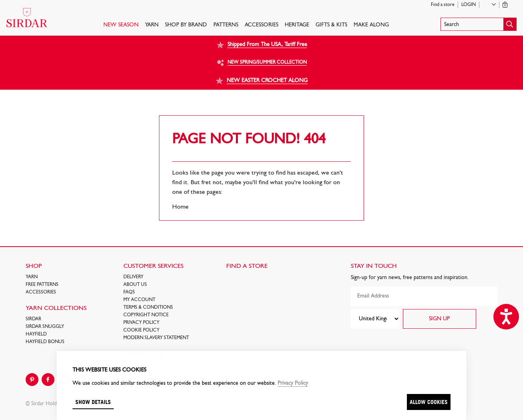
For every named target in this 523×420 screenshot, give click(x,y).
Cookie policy (141, 330)
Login (469, 5)
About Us (135, 285)
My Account (139, 300)
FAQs (129, 292)
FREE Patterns (42, 285)
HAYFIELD (36, 334)
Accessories (261, 25)
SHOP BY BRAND (186, 25)
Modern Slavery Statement (156, 338)
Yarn (152, 25)
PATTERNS (226, 25)
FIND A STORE (247, 266)
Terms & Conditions (148, 307)
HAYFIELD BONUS (45, 342)
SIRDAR (33, 319)
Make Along (371, 25)
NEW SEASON (121, 25)
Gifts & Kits (331, 25)
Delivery (133, 277)
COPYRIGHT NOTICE (146, 315)
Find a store (443, 5)
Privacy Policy (141, 323)
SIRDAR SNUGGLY (45, 327)
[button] (479, 24)
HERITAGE (297, 25)
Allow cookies (429, 402)
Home (180, 207)
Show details (93, 402)
